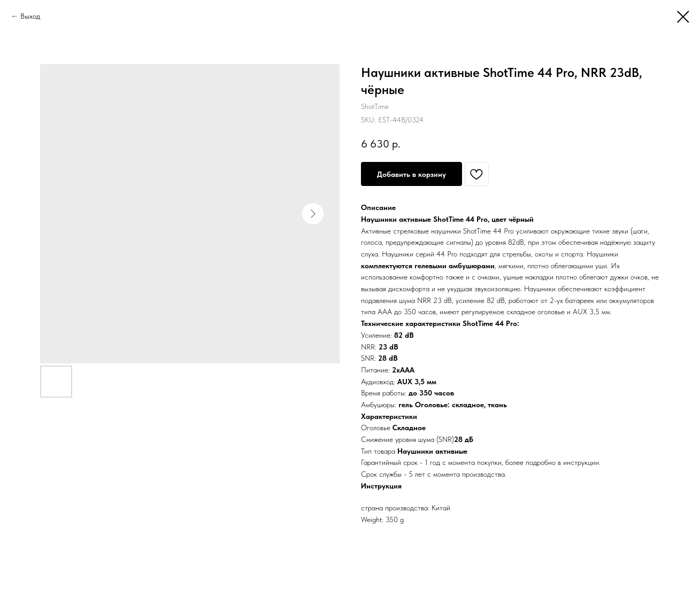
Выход (30, 16)
